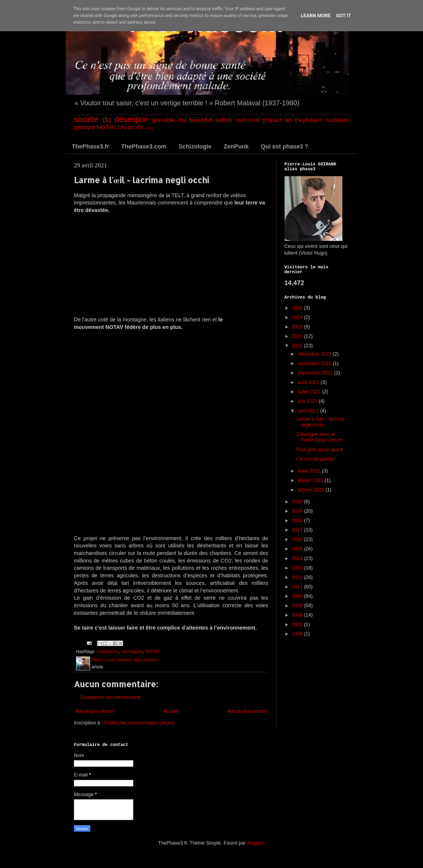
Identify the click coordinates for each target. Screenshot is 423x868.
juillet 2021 (310, 392)
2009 (298, 606)
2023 (298, 327)
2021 (298, 346)
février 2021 (311, 480)
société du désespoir (111, 119)
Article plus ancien (247, 711)
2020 (298, 502)
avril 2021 (309, 411)
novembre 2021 (315, 363)
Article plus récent (95, 711)
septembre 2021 (316, 373)
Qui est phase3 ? (285, 146)
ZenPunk (236, 146)
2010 (298, 596)
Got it (344, 15)
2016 (298, 539)
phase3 (272, 120)
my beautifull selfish (205, 120)
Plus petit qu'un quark (320, 450)
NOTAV (106, 127)
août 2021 (309, 382)
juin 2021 (308, 401)
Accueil (170, 711)
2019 (298, 511)
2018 (298, 520)
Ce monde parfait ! (316, 459)
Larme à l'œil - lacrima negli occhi (320, 422)
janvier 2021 (311, 490)
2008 (298, 615)
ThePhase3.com (144, 146)
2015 (298, 549)
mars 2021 (310, 471)
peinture (84, 127)
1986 (298, 634)
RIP (139, 128)
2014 (298, 558)
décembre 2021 (315, 354)
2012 (298, 577)
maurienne (109, 651)
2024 (298, 317)
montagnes (132, 651)
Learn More (316, 15)
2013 (298, 568)
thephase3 (309, 120)
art (288, 120)
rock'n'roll (247, 120)
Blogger (255, 843)
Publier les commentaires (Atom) (139, 723)
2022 (298, 336)
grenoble (163, 120)
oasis (149, 128)
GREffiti (126, 128)
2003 (298, 624)
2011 (298, 587)
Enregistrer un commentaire (111, 697)
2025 (298, 308)
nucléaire (337, 120)
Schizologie (195, 146)
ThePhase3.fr (90, 146)
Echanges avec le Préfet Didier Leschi (320, 437)
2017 (298, 530)
